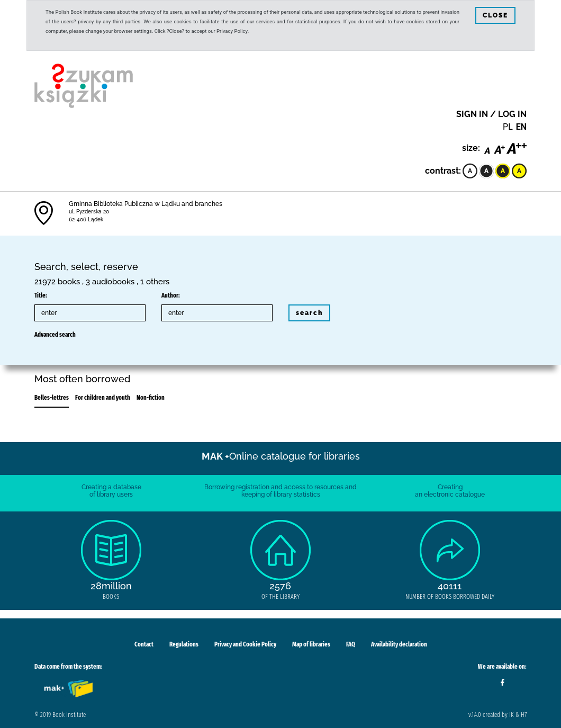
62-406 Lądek (86, 219)
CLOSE (495, 15)
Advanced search (55, 335)
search (309, 313)
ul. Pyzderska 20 (89, 212)
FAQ (351, 644)
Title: (41, 295)
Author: (171, 295)
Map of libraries (311, 644)
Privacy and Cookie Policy (245, 644)
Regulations (184, 644)
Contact (144, 644)
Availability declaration (399, 644)
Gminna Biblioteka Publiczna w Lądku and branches (146, 204)
